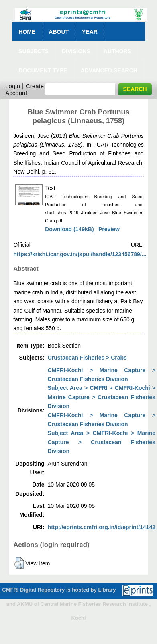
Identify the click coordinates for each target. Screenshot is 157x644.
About (59, 32)
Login (13, 86)
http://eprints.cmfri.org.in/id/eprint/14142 (102, 527)
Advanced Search (109, 70)
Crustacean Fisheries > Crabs (87, 358)
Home (27, 32)
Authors (117, 51)
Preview (109, 229)
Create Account (24, 89)
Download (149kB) (69, 229)
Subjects (34, 51)
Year (90, 32)
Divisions (76, 51)
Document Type (43, 70)
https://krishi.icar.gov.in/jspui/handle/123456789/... (80, 254)
